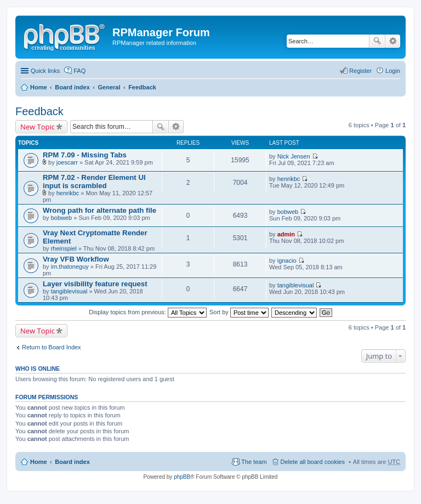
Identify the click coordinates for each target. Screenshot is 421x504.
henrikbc (68, 193)
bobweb (62, 218)
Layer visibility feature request (95, 284)
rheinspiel (64, 248)
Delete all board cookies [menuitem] (313, 462)
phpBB (182, 477)
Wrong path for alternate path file (99, 210)
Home (39, 87)
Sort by (239, 312)
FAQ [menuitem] (79, 71)
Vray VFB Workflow (76, 259)
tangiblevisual (69, 291)
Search (377, 41)
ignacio (287, 261)
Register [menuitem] (360, 71)
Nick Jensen (294, 156)
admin (286, 234)
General (109, 87)
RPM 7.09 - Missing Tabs (85, 155)
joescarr (67, 162)
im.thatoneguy (70, 267)
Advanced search (393, 41)
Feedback (142, 87)
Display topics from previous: (148, 312)
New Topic (38, 127)
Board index (72, 87)
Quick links (45, 71)
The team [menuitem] (254, 462)
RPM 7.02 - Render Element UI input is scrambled (94, 182)
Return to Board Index (52, 347)
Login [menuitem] (393, 71)
